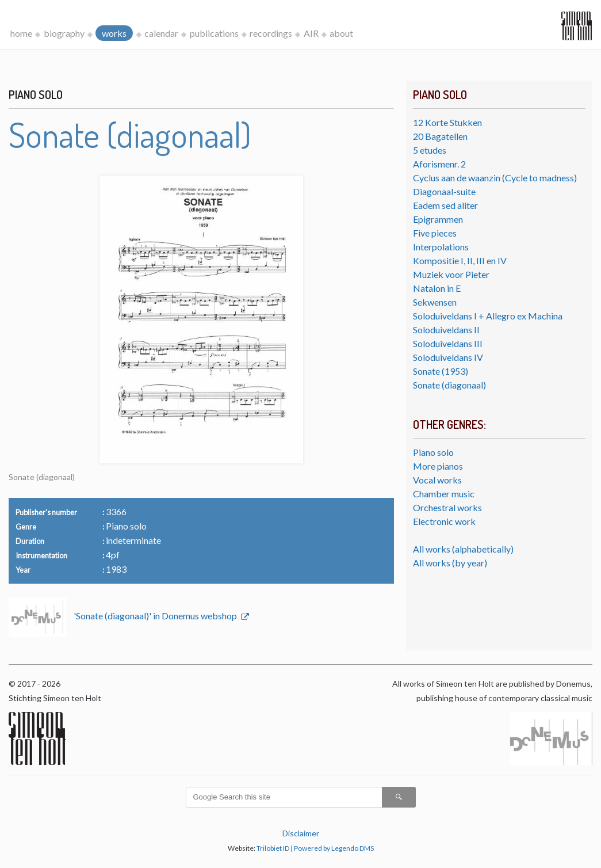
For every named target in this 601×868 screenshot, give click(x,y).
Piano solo (433, 452)
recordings (271, 33)
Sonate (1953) (441, 371)
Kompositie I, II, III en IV (460, 260)
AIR (311, 33)
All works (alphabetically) (463, 549)
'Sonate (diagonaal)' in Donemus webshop (156, 616)
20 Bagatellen (440, 136)
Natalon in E (437, 288)
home (21, 33)
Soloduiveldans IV (448, 357)
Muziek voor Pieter (451, 274)
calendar (161, 33)
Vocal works (437, 480)
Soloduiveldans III (448, 343)
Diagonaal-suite (444, 191)
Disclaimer (301, 833)
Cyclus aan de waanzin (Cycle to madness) (495, 178)
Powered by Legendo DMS (334, 848)
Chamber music (444, 494)
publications (214, 33)
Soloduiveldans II (446, 330)
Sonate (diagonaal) (449, 385)
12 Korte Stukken (447, 122)
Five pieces (435, 233)
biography (64, 33)
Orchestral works (447, 507)
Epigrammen (438, 219)
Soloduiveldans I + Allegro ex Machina (488, 316)
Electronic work (444, 521)
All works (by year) (450, 563)
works (114, 33)
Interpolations (441, 247)
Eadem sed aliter (445, 205)
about (341, 33)
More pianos (438, 466)
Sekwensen (435, 302)
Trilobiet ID (273, 848)
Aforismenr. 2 (439, 164)
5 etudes (430, 150)
